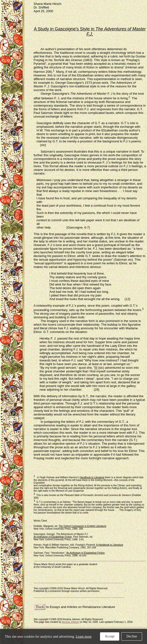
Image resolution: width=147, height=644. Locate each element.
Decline (132, 636)
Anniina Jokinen (70, 622)
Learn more (84, 637)
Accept (110, 636)
